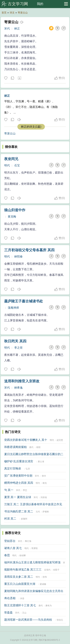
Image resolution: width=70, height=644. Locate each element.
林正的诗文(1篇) (31, 127)
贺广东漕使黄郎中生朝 (18, 476)
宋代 (7, 29)
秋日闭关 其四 (15, 341)
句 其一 (9, 490)
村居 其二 (10, 519)
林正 (17, 29)
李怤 (25, 490)
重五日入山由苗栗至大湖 (20, 584)
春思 (7, 555)
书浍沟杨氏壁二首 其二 (19, 511)
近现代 (47, 570)
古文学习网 (18, 4)
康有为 (49, 606)
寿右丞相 (10, 598)
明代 (7, 165)
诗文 (12, 13)
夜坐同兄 (11, 159)
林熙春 (18, 257)
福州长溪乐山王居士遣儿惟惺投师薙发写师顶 (32, 562)
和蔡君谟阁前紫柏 (15, 447)
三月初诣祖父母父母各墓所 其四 (29, 250)
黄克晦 (12, 217)
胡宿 (38, 447)
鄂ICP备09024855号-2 (49, 640)
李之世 (18, 348)
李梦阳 (34, 548)
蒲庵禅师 (13, 308)
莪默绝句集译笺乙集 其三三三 (23, 570)
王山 (24, 613)
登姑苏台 (10, 541)
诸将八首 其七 (13, 548)
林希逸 (18, 388)
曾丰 (44, 476)
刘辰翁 (44, 497)
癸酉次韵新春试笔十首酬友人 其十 (26, 440)
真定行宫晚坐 (13, 468)
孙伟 (45, 577)
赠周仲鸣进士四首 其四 (19, 483)
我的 (40, 4)
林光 (45, 483)
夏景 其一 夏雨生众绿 (18, 497)
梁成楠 (43, 584)
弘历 (28, 469)
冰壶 (22, 598)
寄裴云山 (23, 13)
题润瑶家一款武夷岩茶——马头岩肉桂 (28, 620)
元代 (38, 512)
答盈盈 (8, 612)
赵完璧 (60, 440)
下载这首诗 (19, 78)
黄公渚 (41, 462)
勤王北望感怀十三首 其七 (20, 605)
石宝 (17, 165)
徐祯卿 (23, 555)
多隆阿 (24, 519)
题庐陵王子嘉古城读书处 (24, 301)
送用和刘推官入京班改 (22, 381)
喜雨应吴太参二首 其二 (19, 577)
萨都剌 (46, 512)
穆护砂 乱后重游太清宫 (19, 461)
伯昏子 (56, 570)
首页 (4, 13)
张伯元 (60, 620)
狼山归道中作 (15, 210)
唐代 (31, 447)
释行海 (28, 541)
